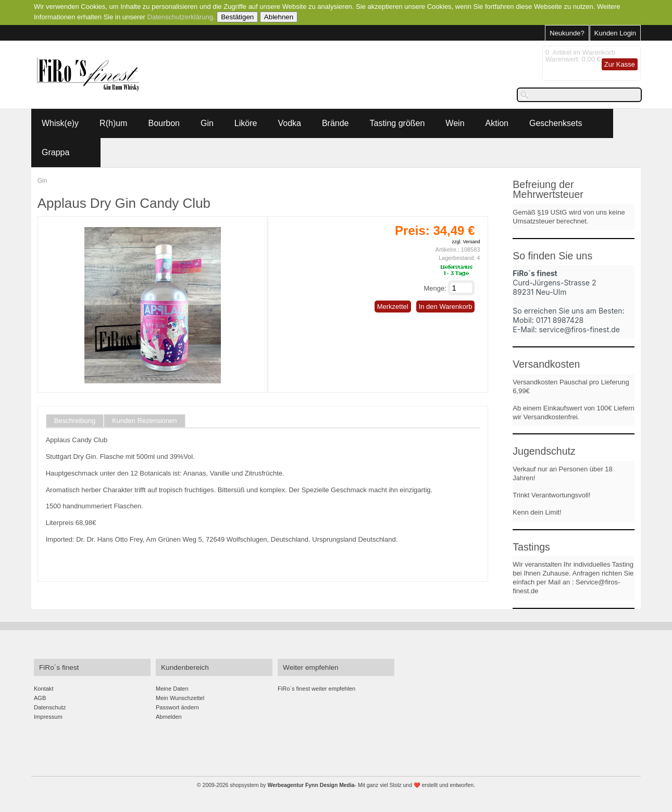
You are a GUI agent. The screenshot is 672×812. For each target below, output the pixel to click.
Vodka (289, 123)
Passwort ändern (177, 707)
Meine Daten (172, 689)
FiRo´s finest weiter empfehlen (316, 689)
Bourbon (164, 123)
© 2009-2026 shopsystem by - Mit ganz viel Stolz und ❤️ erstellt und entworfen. (336, 785)
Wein (455, 123)
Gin (207, 123)
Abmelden (169, 717)
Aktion (497, 123)
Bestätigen (237, 17)
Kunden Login (615, 33)
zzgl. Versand (466, 242)
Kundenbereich (185, 667)
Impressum (48, 717)
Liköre (246, 123)
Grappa (55, 152)
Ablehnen (279, 17)
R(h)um (113, 123)
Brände (335, 123)
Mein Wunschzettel (180, 698)
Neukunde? (567, 33)
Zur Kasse (620, 64)
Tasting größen (397, 123)
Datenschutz (50, 707)
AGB (40, 698)
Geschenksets (556, 123)
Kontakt (43, 689)
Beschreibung (75, 421)
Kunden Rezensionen (144, 421)
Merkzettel (393, 307)
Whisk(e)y (60, 123)
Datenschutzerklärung (180, 17)
